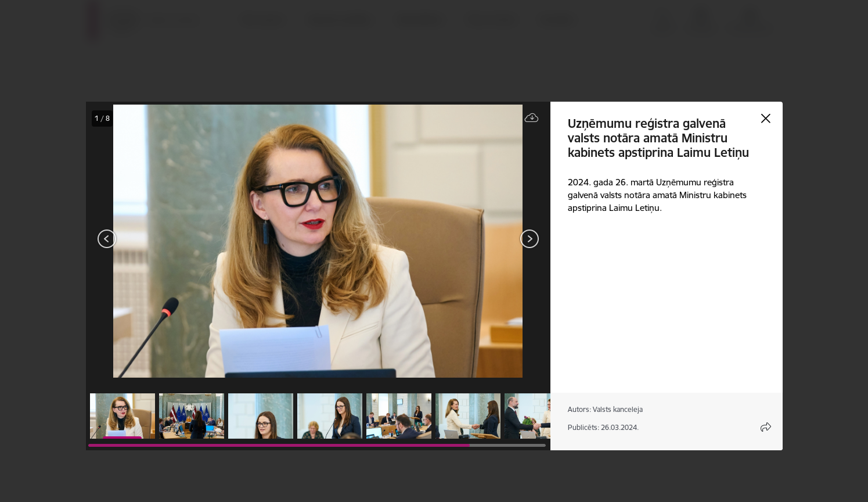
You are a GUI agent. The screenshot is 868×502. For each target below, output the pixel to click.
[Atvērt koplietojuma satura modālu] (766, 427)
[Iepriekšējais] (107, 239)
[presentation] (156, 240)
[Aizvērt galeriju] (766, 119)
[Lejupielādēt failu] (532, 118)
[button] (123, 416)
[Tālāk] (530, 239)
